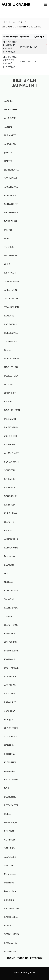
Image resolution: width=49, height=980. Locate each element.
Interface (9, 883)
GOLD (7, 573)
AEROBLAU (10, 685)
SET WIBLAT (11, 178)
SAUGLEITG (10, 943)
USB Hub (9, 745)
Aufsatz (8, 127)
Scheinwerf (10, 445)
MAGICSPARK (11, 427)
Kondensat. (10, 488)
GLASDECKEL (11, 728)
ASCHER (9, 101)
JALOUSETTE (11, 298)
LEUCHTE (9, 522)
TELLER (8, 616)
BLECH (8, 926)
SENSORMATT (12, 462)
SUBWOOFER (11, 204)
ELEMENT (9, 565)
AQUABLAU (10, 737)
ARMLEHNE (10, 144)
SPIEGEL (8, 402)
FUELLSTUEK (11, 376)
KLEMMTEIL (10, 762)
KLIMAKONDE (11, 548)
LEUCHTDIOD (11, 625)
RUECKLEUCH (12, 359)
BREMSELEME (11, 651)
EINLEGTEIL (10, 831)
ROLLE (8, 814)
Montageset (11, 874)
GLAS (7, 264)
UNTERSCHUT (12, 256)
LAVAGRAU (10, 694)
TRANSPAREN (11, 307)
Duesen (8, 350)
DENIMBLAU (11, 221)
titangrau (9, 719)
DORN (7, 788)
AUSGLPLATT (11, 453)
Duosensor (10, 556)
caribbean (10, 711)
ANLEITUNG (10, 290)
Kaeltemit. (10, 659)
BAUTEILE (9, 634)
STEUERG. (10, 848)
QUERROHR (10, 951)
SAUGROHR (10, 496)
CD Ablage (10, 840)
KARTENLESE (11, 917)
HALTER (8, 161)
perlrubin (9, 900)
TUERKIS (9, 247)
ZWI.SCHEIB (11, 436)
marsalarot (10, 419)
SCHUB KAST (11, 591)
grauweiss (10, 771)
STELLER (9, 865)
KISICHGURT (11, 273)
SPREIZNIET (10, 479)
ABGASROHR (11, 539)
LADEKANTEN (11, 908)
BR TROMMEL (11, 780)
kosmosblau (11, 891)
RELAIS (8, 530)
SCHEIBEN (10, 470)
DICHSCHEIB (11, 110)
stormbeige (10, 822)
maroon (8, 230)
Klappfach (10, 505)
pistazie (8, 153)
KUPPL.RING (10, 513)
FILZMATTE (10, 135)
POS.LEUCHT (11, 677)
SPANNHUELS (11, 934)
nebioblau (10, 754)
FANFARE (9, 316)
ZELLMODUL (11, 341)
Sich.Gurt (9, 599)
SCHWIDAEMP (12, 281)
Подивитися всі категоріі (25, 958)
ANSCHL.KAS (11, 187)
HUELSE (8, 384)
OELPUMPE (10, 393)
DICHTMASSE (11, 668)
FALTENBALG (11, 608)
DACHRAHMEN (12, 410)
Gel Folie (9, 582)
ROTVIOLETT (11, 805)
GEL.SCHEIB (10, 642)
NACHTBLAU (11, 367)
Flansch (8, 238)
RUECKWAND (11, 333)
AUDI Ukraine (16, 5)
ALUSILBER (10, 857)
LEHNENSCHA (11, 170)
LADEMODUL (11, 324)
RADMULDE (10, 702)
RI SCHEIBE (10, 195)
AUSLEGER (10, 118)
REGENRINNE (11, 213)
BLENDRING (10, 797)
